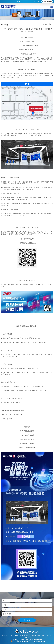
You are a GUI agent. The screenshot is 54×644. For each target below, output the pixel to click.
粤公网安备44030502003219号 (22, 641)
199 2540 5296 (48, 2)
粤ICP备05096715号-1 (39, 641)
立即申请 (27, 620)
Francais (26, 2)
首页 (45, 24)
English (19, 2)
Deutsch (33, 2)
